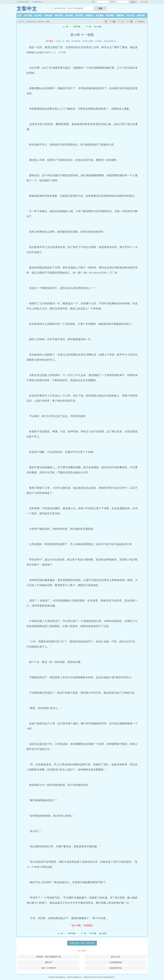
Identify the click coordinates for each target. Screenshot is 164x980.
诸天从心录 (115, 957)
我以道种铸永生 (110, 41)
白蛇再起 (98, 41)
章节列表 (77, 27)
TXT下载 (93, 933)
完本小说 (130, 15)
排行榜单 (110, 15)
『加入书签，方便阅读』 (82, 925)
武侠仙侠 (48, 15)
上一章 (65, 27)
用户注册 (144, 2)
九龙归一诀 (60, 41)
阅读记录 (141, 15)
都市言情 (59, 15)
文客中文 (27, 9)
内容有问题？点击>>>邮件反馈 (82, 943)
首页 (20, 15)
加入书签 (98, 27)
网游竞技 (89, 15)
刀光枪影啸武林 (115, 962)
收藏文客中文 (38, 2)
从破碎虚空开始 (115, 968)
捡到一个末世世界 (49, 968)
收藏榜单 (120, 15)
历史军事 (69, 15)
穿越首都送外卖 (31, 22)
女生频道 (100, 15)
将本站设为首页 (24, 2)
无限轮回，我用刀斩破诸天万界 (49, 957)
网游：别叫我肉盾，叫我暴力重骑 (80, 41)
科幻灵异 (79, 15)
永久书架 (28, 15)
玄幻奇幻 (38, 15)
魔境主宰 (49, 962)
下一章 (88, 27)
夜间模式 (141, 22)
